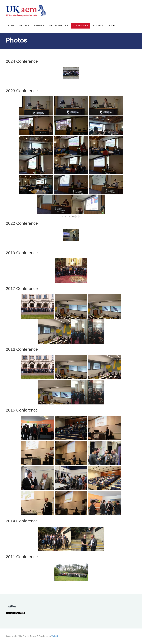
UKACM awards (59, 26)
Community (81, 26)
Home (11, 26)
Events (39, 26)
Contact (98, 26)
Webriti (55, 636)
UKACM (24, 26)
